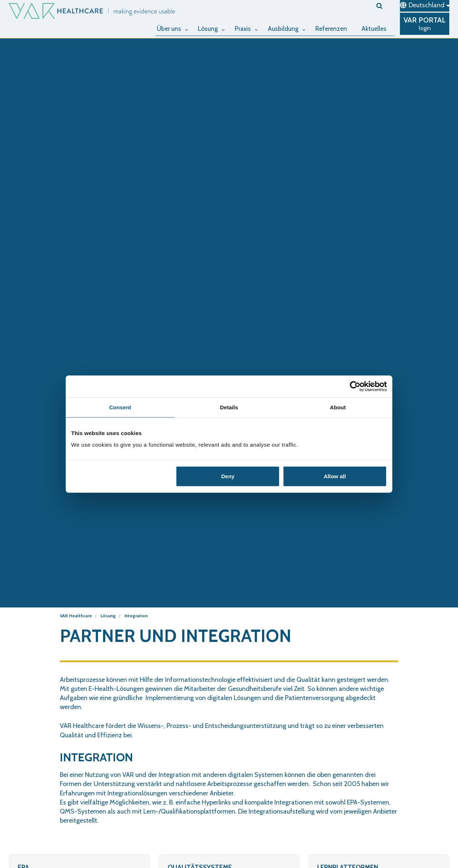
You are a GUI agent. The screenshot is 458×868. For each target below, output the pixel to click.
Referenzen (332, 28)
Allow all (335, 476)
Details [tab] (229, 407)
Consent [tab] (120, 407)
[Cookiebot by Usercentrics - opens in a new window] (355, 386)
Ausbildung (288, 28)
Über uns (175, 28)
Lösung (214, 28)
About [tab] (338, 407)
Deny (228, 476)
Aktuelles (374, 28)
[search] (385, 6)
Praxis (248, 28)
